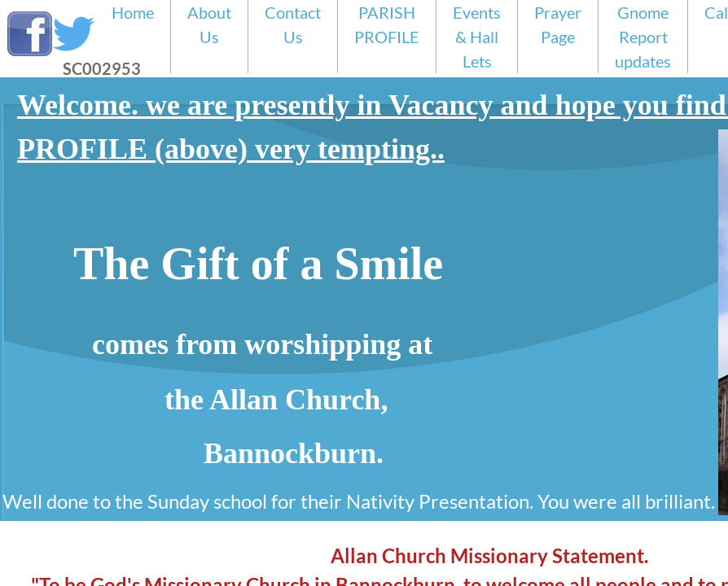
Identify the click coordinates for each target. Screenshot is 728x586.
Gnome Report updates (643, 37)
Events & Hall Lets (477, 37)
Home (133, 12)
